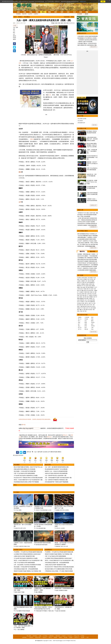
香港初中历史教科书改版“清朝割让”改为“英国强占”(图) (27, 571)
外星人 (79, 311)
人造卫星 (63, 528)
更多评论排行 (93, 272)
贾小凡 (80, 319)
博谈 (49, 12)
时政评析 (24, 14)
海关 (78, 305)
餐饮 (37, 592)
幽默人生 (81, 310)
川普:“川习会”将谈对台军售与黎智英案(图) (24, 473)
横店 (64, 611)
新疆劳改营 (93, 302)
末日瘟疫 (65, 590)
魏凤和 (20, 611)
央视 (86, 303)
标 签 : (15, 26)
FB (84, 292)
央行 (93, 292)
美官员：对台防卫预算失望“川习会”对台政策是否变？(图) (28, 480)
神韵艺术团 (38, 637)
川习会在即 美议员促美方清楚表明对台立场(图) (26, 476)
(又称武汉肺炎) (84, 278)
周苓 (79, 322)
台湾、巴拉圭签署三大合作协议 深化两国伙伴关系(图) (27, 565)
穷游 (19, 630)
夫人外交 (49, 510)
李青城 (93, 326)
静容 (86, 326)
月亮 (57, 528)
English (64, 636)
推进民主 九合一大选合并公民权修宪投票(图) (56, 471)
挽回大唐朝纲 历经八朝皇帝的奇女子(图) (87, 45)
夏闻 (92, 321)
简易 (92, 317)
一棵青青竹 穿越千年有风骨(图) (85, 42)
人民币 (88, 294)
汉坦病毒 (61, 590)
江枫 (92, 328)
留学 (95, 303)
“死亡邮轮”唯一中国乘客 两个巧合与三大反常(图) (92, 182)
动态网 (83, 637)
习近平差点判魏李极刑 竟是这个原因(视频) (88, 236)
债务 (96, 292)
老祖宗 (17, 528)
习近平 (62, 546)
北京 (78, 297)
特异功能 (38, 545)
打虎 (87, 291)
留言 (62, 23)
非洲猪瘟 (91, 297)
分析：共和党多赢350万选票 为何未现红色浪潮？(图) (58, 478)
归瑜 (92, 319)
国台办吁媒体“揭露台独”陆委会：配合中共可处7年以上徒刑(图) (92, 145)
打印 (65, 23)
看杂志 (50, 637)
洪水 (86, 283)
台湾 (67, 546)
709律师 (90, 298)
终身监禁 (28, 611)
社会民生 (30, 14)
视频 (87, 12)
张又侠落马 (80, 121)
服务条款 (52, 636)
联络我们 (35, 636)
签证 (82, 305)
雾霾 (78, 298)
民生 (91, 305)
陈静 (86, 322)
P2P (96, 297)
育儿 (19, 528)
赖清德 (93, 286)
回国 (85, 305)
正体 (56, 23)
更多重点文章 (93, 205)
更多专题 (94, 125)
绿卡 (89, 305)
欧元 (91, 294)
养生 (86, 311)
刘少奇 (87, 308)
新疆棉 (93, 281)
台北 (14, 31)
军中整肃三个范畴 (47, 611)
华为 (80, 291)
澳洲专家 (58, 546)
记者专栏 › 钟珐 (69, 17)
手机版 (53, 23)
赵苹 (92, 324)
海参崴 (90, 295)
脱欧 (91, 292)
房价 (86, 297)
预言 (91, 310)
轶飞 (79, 321)
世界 (62, 12)
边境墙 (84, 287)
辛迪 (92, 329)
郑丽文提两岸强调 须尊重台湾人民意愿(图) (25, 469)
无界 (87, 637)
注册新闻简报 (82, 335)
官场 (31, 12)
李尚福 (24, 611)
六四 (94, 279)
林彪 (84, 308)
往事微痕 (83, 284)
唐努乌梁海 (92, 300)
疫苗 (83, 283)
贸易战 (85, 279)
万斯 (87, 287)
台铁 (86, 281)
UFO (82, 286)
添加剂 (19, 592)
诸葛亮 (94, 308)
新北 (14, 33)
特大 (68, 23)
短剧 (57, 611)
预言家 (46, 545)
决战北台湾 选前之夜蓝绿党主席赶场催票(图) (56, 473)
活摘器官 (83, 281)
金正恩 (87, 286)
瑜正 (86, 328)
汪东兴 (28, 546)
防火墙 (85, 298)
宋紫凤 (80, 317)
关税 (81, 287)
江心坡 (86, 302)
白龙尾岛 (82, 302)
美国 (37, 12)
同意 (103, 1)
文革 (83, 311)
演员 (60, 611)
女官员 (61, 510)
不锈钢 (23, 592)
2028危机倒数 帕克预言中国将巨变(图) (87, 239)
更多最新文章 (93, 227)
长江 (81, 283)
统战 (40, 528)
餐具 (16, 592)
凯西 (43, 545)
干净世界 (31, 637)
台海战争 (53, 611)
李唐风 (93, 322)
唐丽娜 (58, 510)
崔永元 (82, 289)
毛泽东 (17, 546)
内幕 (87, 289)
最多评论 (82, 251)
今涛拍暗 (87, 317)
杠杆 (78, 294)
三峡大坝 (89, 281)
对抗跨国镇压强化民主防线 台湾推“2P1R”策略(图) (26, 482)
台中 (14, 34)
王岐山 (90, 286)
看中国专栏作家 (83, 315)
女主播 (83, 303)
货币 (86, 294)
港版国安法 (92, 283)
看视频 (55, 637)
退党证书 (77, 637)
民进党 (15, 38)
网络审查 (82, 300)
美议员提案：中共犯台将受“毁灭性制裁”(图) (25, 471)
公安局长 (67, 510)
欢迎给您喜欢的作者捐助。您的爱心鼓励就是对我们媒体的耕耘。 (35, 419)
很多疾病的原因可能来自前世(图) (43, 543)
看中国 (25, 6)
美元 (80, 294)
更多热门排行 (93, 248)
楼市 (81, 295)
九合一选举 (16, 27)
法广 (78, 292)
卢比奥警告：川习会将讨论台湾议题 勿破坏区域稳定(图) (28, 552)
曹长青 (86, 329)
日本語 (83, 636)
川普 (89, 278)
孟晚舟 (79, 287)
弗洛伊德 (79, 286)
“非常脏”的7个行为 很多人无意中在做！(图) (88, 213)
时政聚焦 (18, 14)
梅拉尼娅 (45, 510)
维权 (87, 298)
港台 (43, 12)
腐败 (82, 291)
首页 (18, 12)
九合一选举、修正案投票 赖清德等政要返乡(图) (57, 467)
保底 (62, 611)
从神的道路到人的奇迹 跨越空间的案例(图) (88, 36)
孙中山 (91, 306)
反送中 (92, 289)
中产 (88, 295)
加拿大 (89, 292)
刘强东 (81, 297)
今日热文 (17, 492)
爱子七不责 (23, 528)
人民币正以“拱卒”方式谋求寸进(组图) (86, 222)
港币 (95, 294)
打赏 (59, 23)
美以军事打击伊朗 (82, 119)
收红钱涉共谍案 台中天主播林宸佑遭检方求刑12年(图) (59, 569)
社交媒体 (81, 292)
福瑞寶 (71, 637)
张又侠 (92, 279)
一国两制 (95, 291)
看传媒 (66, 637)
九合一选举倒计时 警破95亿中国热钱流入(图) (56, 480)
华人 (88, 303)
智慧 (85, 310)
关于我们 (45, 636)
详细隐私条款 (83, 1)
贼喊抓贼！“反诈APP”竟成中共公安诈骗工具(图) (92, 164)
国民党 (15, 36)
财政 (83, 295)
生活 (74, 12)
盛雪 (86, 324)
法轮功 (79, 300)
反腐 (85, 291)
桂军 (86, 306)
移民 (90, 303)
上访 (93, 298)
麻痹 (42, 528)
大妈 (83, 297)
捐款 (40, 636)
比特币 (83, 294)
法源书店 (45, 637)
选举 (14, 29)
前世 (41, 545)
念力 (59, 528)
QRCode (29, 452)
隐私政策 (58, 636)
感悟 (87, 310)
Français (70, 636)
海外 (94, 305)
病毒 (78, 279)
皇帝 (92, 308)
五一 (16, 630)
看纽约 (61, 637)
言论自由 (79, 303)
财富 (86, 295)
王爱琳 (20, 510)
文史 (68, 12)
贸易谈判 (92, 287)
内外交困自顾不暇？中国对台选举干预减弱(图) (57, 482)
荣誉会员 (65, 435)
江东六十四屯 (87, 300)
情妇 (78, 291)
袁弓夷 (88, 283)
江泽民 (79, 289)
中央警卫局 (21, 546)
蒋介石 (94, 306)
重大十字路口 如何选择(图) (84, 216)
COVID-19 (81, 279)
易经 (78, 310)
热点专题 (80, 116)
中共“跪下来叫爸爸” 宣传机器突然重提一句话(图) (92, 157)
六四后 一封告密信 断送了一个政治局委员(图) (92, 151)
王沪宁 (96, 287)
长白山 (79, 302)
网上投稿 (29, 636)
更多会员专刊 (93, 47)
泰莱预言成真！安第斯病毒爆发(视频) (64, 588)
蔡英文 (15, 39)
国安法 (79, 283)
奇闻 (81, 12)
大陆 (25, 12)
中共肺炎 (79, 278)
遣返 (80, 305)
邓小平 (82, 308)
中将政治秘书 (39, 611)
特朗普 (91, 278)
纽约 (56, 12)
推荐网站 (25, 637)
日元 (93, 294)
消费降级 (40, 592)
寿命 (81, 311)
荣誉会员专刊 (82, 33)
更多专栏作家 (93, 332)
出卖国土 (79, 281)
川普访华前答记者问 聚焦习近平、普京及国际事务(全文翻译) (92, 139)
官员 (64, 510)
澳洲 (81, 306)
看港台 (20, 17)
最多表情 (93, 251)
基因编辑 (81, 298)
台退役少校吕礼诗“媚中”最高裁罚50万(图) (24, 556)
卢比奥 (41, 510)
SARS (89, 302)
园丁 (79, 324)
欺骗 (44, 528)
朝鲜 (86, 292)
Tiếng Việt (76, 636)
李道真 (86, 319)
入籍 (87, 305)
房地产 (79, 295)
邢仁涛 (80, 328)
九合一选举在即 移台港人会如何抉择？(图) (56, 476)
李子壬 (80, 329)
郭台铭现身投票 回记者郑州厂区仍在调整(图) (56, 469)
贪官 (95, 289)
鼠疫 (57, 590)
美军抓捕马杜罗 (81, 123)
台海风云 (36, 14)
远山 (86, 321)
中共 (65, 546)
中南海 (25, 546)
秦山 (79, 326)
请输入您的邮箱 (88, 338)
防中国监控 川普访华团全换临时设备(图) (87, 215)
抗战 (88, 306)
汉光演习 (79, 284)
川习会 (17, 510)
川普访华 (38, 510)
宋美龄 (79, 308)
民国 (84, 306)
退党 (93, 284)
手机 (89, 310)
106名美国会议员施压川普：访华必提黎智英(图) (26, 569)
